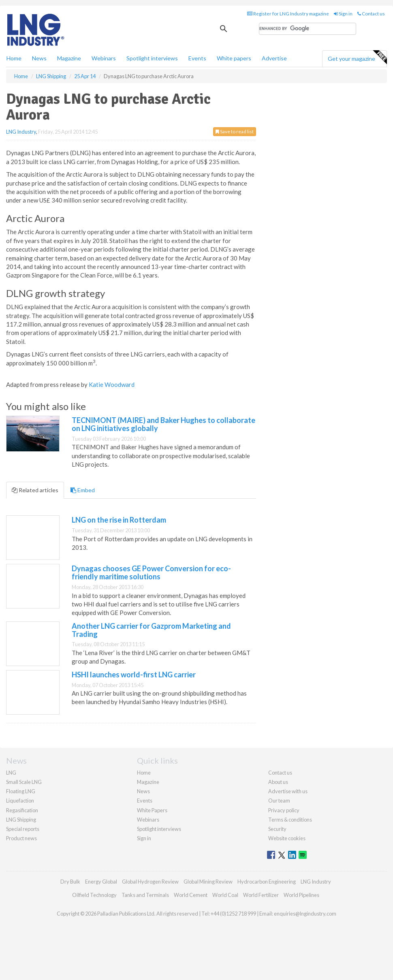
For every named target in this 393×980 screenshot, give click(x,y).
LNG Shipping (21, 820)
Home (14, 58)
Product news (21, 838)
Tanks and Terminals (145, 895)
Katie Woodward (112, 384)
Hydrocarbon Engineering (267, 882)
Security (277, 829)
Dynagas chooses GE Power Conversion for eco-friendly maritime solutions (151, 572)
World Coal (225, 895)
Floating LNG (21, 791)
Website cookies (287, 838)
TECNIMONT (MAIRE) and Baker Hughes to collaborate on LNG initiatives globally (163, 424)
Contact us (371, 14)
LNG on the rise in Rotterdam (119, 520)
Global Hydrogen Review (150, 882)
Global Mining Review (208, 882)
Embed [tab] (83, 490)
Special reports (23, 829)
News (143, 791)
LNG (11, 773)
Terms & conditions (290, 820)
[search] (308, 29)
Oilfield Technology (94, 895)
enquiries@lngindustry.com (305, 914)
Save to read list (235, 131)
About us (278, 782)
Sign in (343, 14)
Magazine (69, 58)
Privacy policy (284, 810)
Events (197, 58)
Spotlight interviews (152, 58)
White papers (234, 58)
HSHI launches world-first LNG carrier (134, 675)
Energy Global (101, 882)
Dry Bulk (70, 882)
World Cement (191, 895)
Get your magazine (357, 58)
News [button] (39, 58)
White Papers (152, 810)
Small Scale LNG (24, 782)
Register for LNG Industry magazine (288, 14)
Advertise (274, 58)
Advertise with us (288, 791)
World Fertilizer (261, 895)
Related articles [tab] (35, 490)
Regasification (22, 810)
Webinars (104, 58)
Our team (279, 801)
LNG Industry (21, 132)
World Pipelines (301, 895)
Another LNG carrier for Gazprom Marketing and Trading (151, 630)
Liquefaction (20, 801)
